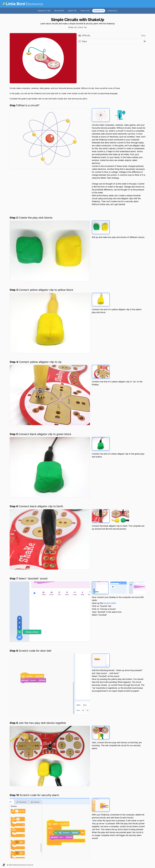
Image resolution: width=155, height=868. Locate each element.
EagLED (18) (72, 11)
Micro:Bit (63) (59, 11)
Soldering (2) (112, 11)
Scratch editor (110, 603)
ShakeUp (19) (99, 11)
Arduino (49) (85, 11)
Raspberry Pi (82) (44, 11)
